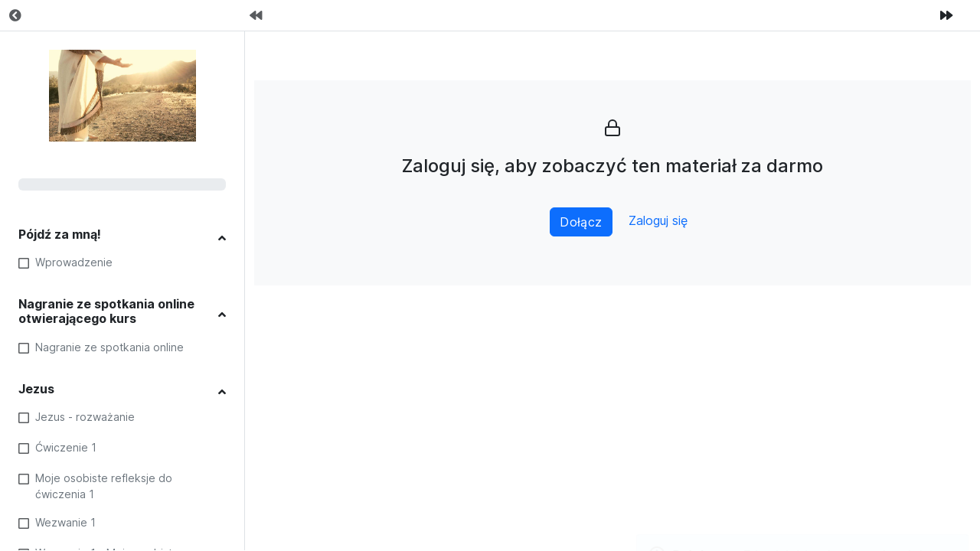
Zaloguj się (658, 221)
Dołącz (581, 222)
